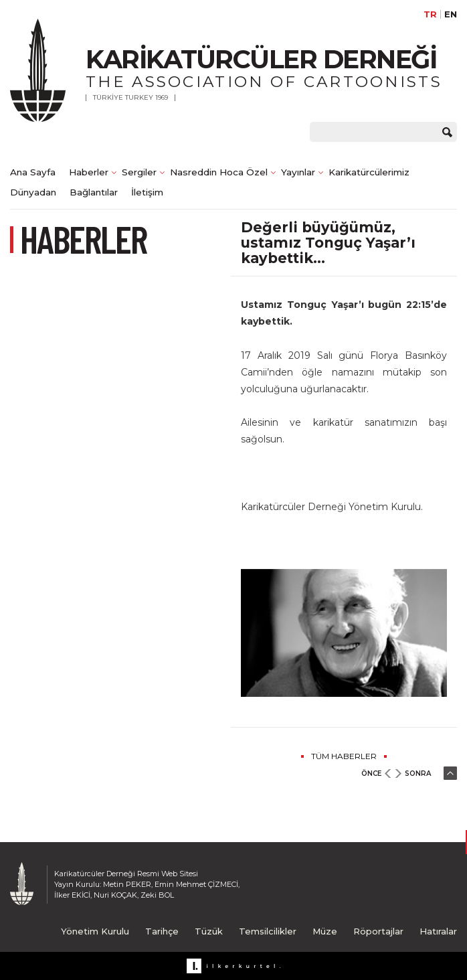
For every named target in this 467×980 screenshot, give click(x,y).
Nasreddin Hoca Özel (219, 172)
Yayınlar (298, 172)
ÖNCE (371, 773)
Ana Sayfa (33, 172)
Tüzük (209, 931)
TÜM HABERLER (344, 756)
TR (430, 14)
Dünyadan (33, 192)
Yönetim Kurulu (95, 931)
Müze (325, 931)
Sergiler (139, 172)
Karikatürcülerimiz (369, 172)
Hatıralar (438, 931)
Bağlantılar (94, 192)
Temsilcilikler (268, 931)
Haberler (89, 172)
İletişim (147, 192)
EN (451, 14)
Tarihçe (162, 931)
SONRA (418, 773)
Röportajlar (378, 931)
